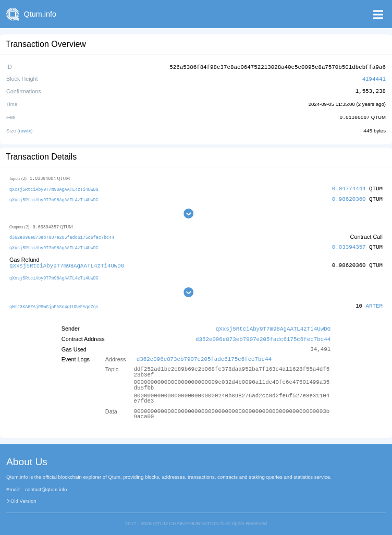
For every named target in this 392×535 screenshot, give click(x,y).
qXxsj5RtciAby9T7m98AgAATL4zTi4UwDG (54, 187)
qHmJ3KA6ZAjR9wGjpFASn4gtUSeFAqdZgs (54, 303)
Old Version (23, 496)
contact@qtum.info (46, 485)
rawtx (25, 129)
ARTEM (374, 303)
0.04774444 (349, 187)
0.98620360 (349, 197)
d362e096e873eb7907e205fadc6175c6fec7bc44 (62, 235)
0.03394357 (349, 245)
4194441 (374, 78)
